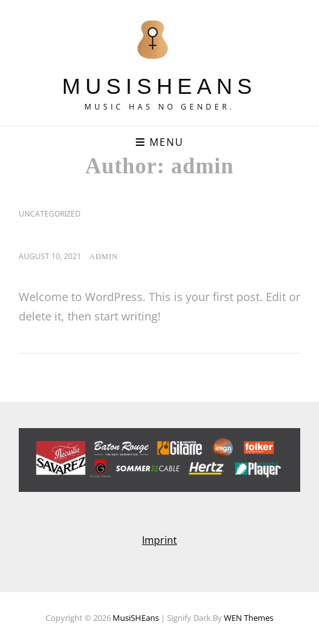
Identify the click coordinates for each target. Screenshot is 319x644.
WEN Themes (249, 618)
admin (104, 257)
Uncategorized (50, 214)
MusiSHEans (159, 86)
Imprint (159, 540)
